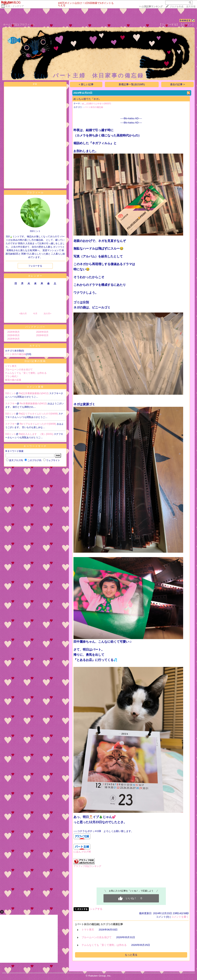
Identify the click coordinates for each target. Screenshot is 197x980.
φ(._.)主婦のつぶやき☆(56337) (96, 103)
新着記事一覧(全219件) (132, 84)
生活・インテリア (15, 6)
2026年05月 (13, 335)
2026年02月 (42, 335)
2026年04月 (13, 339)
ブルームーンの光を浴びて (19, 370)
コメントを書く (180, 917)
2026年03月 (42, 332)
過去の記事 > (177, 84)
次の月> (47, 313)
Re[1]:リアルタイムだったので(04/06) (39, 414)
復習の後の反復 (13, 380)
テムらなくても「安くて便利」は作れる (26, 373)
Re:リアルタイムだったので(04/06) (38, 424)
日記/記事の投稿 (35, 361)
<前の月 (23, 313)
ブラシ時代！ (12, 376)
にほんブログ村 (82, 852)
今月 (35, 313)
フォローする (35, 266)
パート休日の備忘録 (15, 354)
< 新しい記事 (86, 84)
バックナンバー (35, 327)
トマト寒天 (11, 366)
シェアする (96, 909)
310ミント (11, 393)
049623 (185, 20)
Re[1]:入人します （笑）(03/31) (36, 434)
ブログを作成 (176, 7)
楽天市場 (191, 7)
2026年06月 (13, 332)
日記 (15, 24)
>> (151, 7)
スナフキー (11, 404)
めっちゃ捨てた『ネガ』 (87, 99)
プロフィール (27, 24)
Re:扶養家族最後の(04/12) (34, 404)
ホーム (7, 24)
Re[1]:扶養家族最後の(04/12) (34, 393)
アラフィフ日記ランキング (87, 866)
